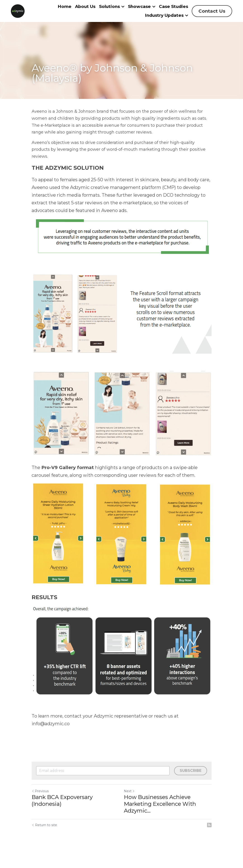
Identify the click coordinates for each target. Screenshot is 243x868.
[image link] (18, 11)
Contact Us (212, 11)
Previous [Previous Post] (40, 791)
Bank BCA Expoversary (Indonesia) (62, 800)
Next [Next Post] (129, 791)
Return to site (44, 825)
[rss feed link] (209, 825)
